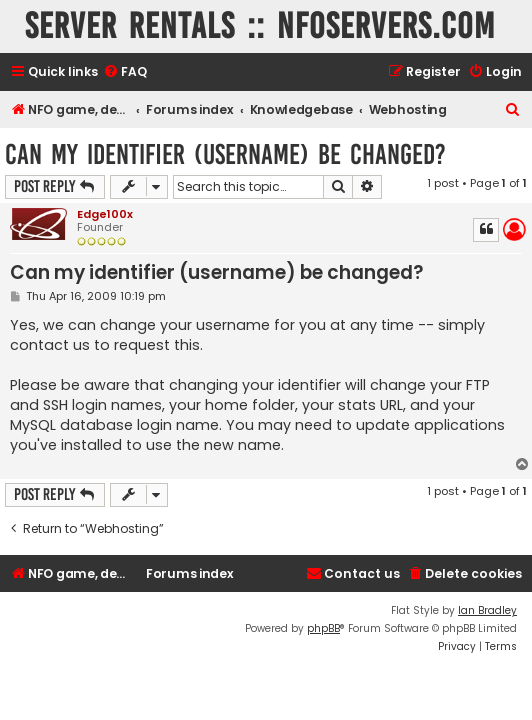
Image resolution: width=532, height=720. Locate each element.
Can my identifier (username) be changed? (225, 154)
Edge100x (105, 214)
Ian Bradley (487, 610)
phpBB (323, 628)
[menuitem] (125, 72)
